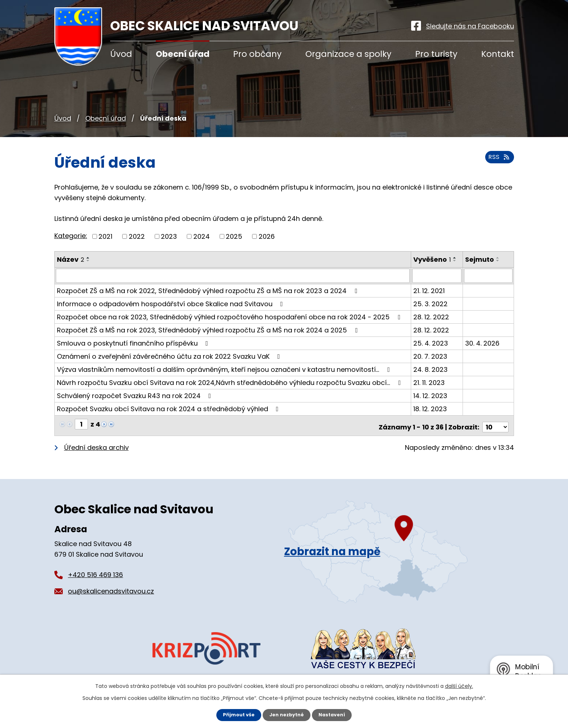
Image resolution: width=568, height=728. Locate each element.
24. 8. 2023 (431, 369)
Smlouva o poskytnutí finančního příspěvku (134, 343)
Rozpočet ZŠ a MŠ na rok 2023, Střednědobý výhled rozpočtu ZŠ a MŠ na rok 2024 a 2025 (209, 330)
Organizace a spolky (348, 54)
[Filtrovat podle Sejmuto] (488, 276)
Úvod (63, 118)
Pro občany (257, 54)
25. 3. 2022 (431, 303)
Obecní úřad (106, 118)
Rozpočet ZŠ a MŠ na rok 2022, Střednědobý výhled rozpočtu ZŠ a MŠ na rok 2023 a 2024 (208, 290)
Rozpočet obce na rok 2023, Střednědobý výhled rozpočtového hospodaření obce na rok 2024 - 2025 (230, 317)
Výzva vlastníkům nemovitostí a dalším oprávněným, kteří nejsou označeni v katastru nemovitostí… (225, 369)
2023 (169, 236)
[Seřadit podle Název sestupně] (88, 261)
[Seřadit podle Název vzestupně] (88, 258)
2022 (137, 236)
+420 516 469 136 (95, 571)
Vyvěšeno (432, 259)
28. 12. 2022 (432, 317)
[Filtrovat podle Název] (233, 276)
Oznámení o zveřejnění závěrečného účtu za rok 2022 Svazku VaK (170, 356)
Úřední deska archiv (96, 444)
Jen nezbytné (287, 715)
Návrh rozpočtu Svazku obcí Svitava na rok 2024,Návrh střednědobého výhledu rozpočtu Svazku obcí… (230, 382)
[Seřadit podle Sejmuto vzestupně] (498, 258)
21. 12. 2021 (429, 290)
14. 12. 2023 (431, 395)
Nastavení (335, 715)
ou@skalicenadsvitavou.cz (111, 587)
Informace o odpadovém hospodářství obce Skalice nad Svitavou (171, 303)
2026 (267, 236)
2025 (234, 236)
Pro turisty (436, 54)
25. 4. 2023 (431, 343)
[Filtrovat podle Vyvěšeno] (437, 276)
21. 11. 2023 (429, 382)
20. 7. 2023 (431, 356)
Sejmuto (480, 259)
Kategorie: (71, 236)
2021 (105, 236)
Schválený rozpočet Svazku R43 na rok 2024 (136, 395)
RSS (498, 161)
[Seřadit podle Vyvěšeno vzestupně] (455, 258)
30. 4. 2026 (483, 343)
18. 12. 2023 (430, 408)
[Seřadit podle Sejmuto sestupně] (498, 261)
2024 (202, 236)
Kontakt (498, 54)
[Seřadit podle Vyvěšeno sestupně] (455, 261)
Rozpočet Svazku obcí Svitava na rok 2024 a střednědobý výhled (169, 408)
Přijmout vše (236, 715)
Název (71, 259)
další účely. (459, 685)
